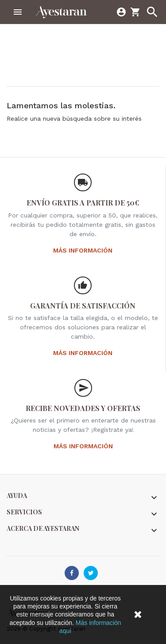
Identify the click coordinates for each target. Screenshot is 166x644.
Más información (83, 250)
